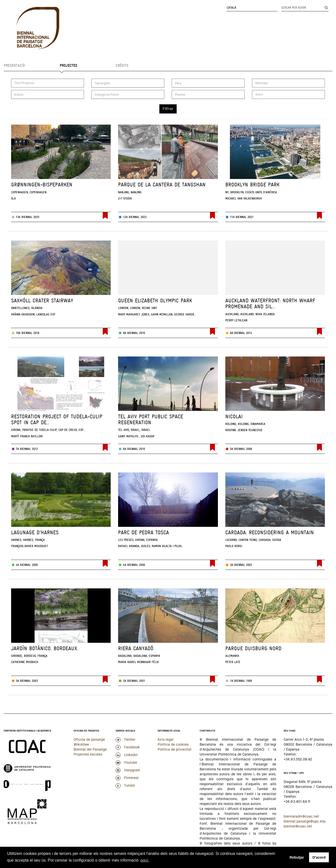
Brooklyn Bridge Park (252, 185)
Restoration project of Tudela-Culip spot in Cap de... (57, 419)
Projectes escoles (88, 754)
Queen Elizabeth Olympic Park (155, 300)
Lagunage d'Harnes (35, 532)
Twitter (126, 739)
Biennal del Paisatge (90, 749)
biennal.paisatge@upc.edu (305, 821)
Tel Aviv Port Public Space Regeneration (151, 419)
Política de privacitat (175, 749)
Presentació (14, 66)
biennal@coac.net (298, 826)
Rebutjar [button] (297, 857)
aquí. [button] (145, 860)
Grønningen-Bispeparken (42, 185)
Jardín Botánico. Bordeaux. (45, 648)
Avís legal (166, 739)
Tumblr (125, 785)
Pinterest (127, 778)
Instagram (128, 770)
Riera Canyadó (136, 648)
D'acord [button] (319, 857)
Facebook (128, 747)
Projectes (69, 66)
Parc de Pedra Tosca (144, 532)
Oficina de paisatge (89, 739)
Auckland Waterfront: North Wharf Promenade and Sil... (270, 303)
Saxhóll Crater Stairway (42, 300)
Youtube (126, 762)
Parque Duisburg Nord (253, 648)
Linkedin (127, 755)
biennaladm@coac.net (301, 816)
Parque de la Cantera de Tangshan (162, 185)
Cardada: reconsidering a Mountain (270, 532)
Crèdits (122, 66)
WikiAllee (81, 744)
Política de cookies (173, 744)
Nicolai (234, 416)
